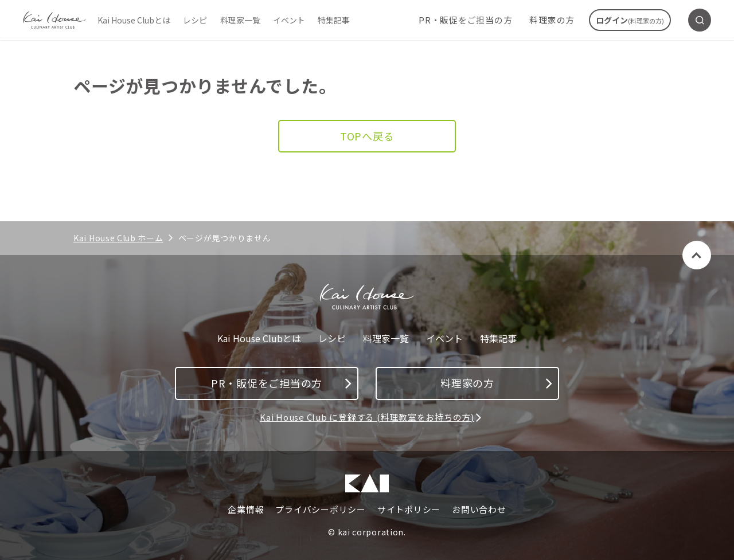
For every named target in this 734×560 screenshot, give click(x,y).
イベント (289, 20)
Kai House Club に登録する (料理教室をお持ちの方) (367, 417)
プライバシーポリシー (321, 510)
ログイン (630, 20)
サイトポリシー (409, 510)
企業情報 (246, 510)
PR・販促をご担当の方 (465, 20)
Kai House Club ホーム (118, 238)
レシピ (195, 20)
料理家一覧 (240, 20)
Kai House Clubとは (134, 20)
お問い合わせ (479, 510)
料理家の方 (552, 20)
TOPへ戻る (367, 136)
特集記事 (334, 20)
